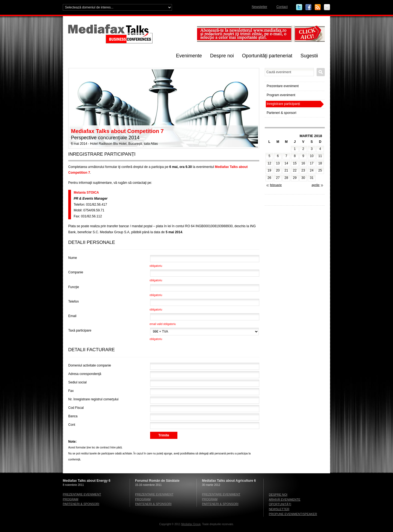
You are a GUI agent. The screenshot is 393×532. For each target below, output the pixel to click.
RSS (318, 7)
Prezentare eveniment (283, 86)
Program (71, 499)
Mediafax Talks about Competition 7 (117, 131)
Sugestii (309, 56)
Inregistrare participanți (283, 104)
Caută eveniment (321, 72)
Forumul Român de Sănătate (157, 481)
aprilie (316, 185)
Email (327, 7)
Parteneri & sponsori (282, 113)
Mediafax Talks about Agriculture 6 (229, 481)
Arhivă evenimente (285, 500)
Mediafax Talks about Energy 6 (87, 481)
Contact (282, 7)
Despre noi (222, 56)
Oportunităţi (280, 504)
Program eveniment (281, 95)
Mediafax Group (191, 524)
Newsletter (260, 7)
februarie (276, 185)
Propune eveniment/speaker (293, 514)
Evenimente (189, 56)
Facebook (308, 7)
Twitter (299, 7)
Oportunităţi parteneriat (267, 56)
